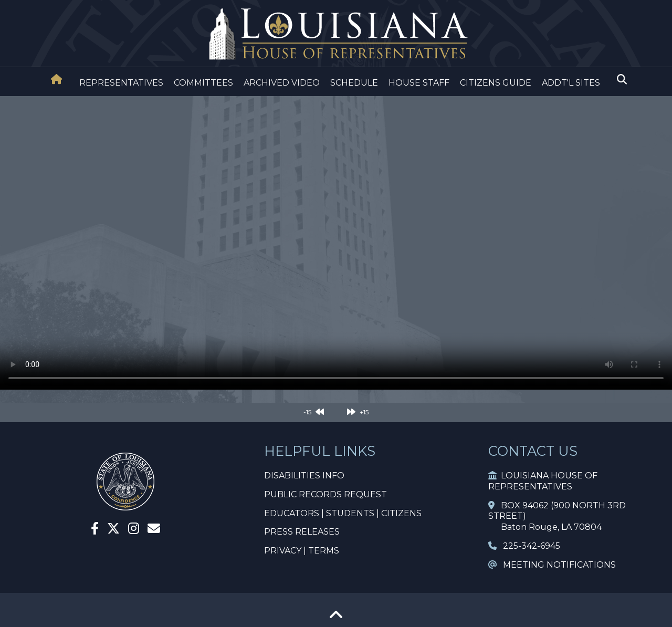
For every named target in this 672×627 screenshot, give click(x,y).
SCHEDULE (354, 83)
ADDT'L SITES (571, 83)
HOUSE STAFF (419, 83)
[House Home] (57, 79)
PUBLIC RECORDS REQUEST (325, 494)
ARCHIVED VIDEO (282, 83)
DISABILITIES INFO (304, 476)
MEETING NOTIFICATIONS (552, 565)
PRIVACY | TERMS (302, 551)
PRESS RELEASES (302, 532)
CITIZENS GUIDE (496, 83)
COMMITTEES (203, 83)
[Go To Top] (336, 618)
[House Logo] (336, 34)
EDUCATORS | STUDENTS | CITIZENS (343, 513)
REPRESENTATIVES (121, 83)
